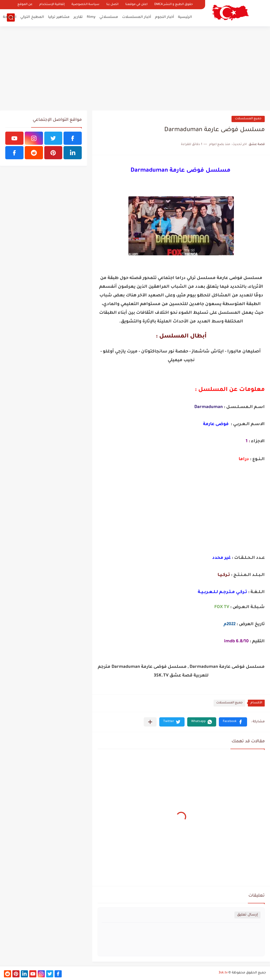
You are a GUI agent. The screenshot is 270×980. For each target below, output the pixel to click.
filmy (91, 17)
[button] (233, 722)
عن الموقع (25, 5)
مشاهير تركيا (59, 17)
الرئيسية (185, 17)
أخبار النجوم (165, 17)
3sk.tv (223, 973)
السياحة (10, 17)
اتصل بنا (112, 5)
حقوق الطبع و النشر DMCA (173, 5)
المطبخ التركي (32, 17)
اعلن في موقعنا (136, 5)
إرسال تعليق (247, 915)
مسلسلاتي (109, 17)
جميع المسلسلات (248, 119)
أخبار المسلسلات (137, 17)
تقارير (78, 17)
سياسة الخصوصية (85, 5)
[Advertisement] (135, 68)
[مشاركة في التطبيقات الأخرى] (150, 722)
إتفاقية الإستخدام (52, 5)
